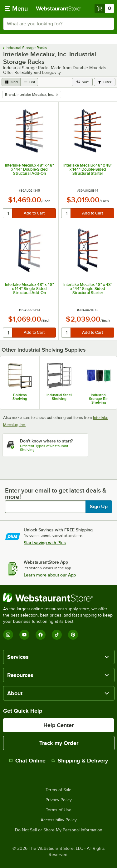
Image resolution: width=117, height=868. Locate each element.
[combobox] (58, 24)
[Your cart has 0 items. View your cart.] (104, 8)
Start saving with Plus (45, 543)
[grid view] (11, 82)
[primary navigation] (16, 8)
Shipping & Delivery (80, 761)
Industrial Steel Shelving (59, 397)
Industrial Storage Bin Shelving (99, 399)
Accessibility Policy (59, 820)
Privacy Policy (59, 800)
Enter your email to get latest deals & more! (56, 493)
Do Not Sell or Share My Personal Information (59, 830)
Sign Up (99, 507)
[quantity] (8, 213)
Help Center (58, 725)
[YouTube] (24, 635)
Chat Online (27, 761)
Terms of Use (59, 810)
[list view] (29, 82)
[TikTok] (57, 635)
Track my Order (59, 743)
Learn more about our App (50, 575)
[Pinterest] (73, 635)
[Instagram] (8, 635)
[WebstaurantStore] (58, 598)
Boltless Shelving (20, 397)
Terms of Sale (58, 790)
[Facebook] (41, 635)
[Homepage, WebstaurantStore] (59, 8)
